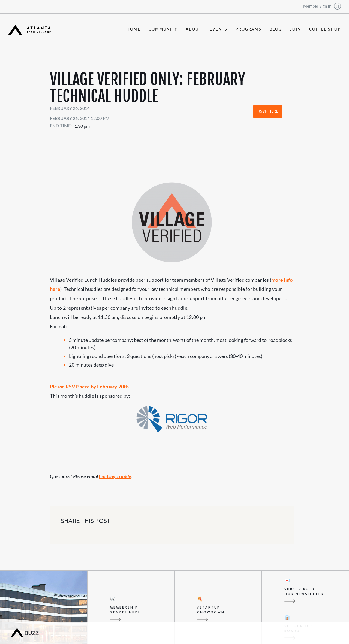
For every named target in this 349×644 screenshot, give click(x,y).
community (163, 29)
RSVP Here (268, 111)
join (296, 29)
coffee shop (325, 29)
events (219, 29)
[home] (29, 30)
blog (276, 29)
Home (133, 29)
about (194, 29)
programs (249, 29)
